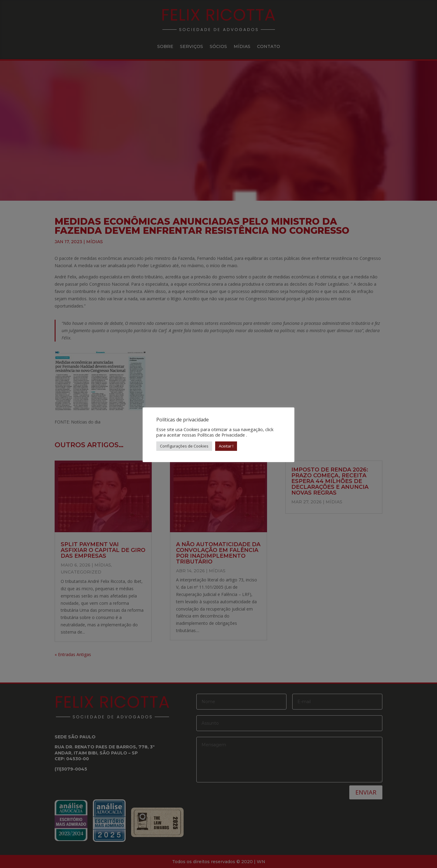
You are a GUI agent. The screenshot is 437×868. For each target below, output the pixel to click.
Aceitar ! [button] (226, 446)
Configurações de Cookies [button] (184, 446)
